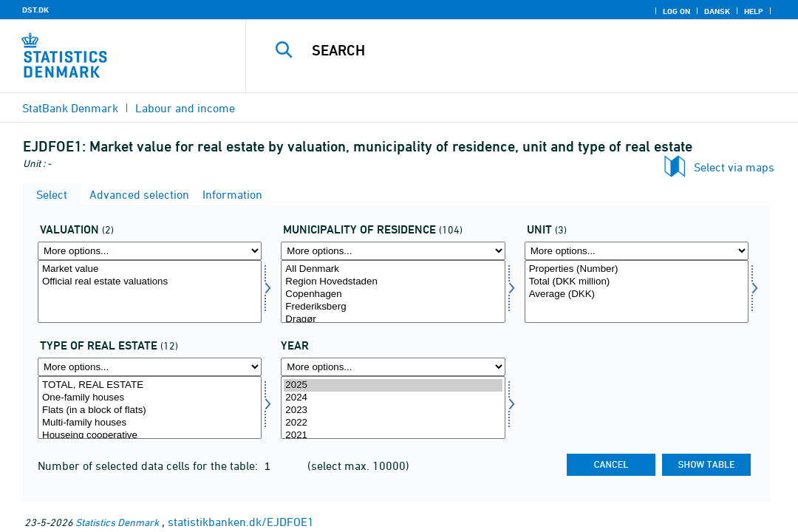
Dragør (393, 320)
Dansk (717, 11)
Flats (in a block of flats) (150, 410)
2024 (393, 398)
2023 (393, 410)
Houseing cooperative (150, 436)
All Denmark (393, 269)
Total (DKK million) (637, 282)
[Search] (524, 50)
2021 (393, 436)
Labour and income (185, 108)
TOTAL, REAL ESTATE (150, 385)
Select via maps (734, 167)
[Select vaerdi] (150, 291)
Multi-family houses (150, 423)
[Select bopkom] (393, 291)
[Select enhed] (637, 291)
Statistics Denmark (117, 522)
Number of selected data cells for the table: (149, 465)
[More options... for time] (393, 367)
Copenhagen (393, 294)
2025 (393, 385)
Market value (150, 269)
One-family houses (150, 398)
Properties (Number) (637, 269)
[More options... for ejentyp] (150, 367)
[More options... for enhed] (637, 251)
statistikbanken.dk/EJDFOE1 (241, 522)
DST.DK (35, 10)
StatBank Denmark (70, 108)
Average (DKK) (637, 294)
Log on (676, 11)
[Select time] (393, 407)
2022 (393, 423)
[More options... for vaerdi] (150, 251)
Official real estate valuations (150, 282)
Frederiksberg (393, 307)
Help (754, 11)
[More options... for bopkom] (393, 251)
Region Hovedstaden (393, 282)
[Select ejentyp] (150, 407)
